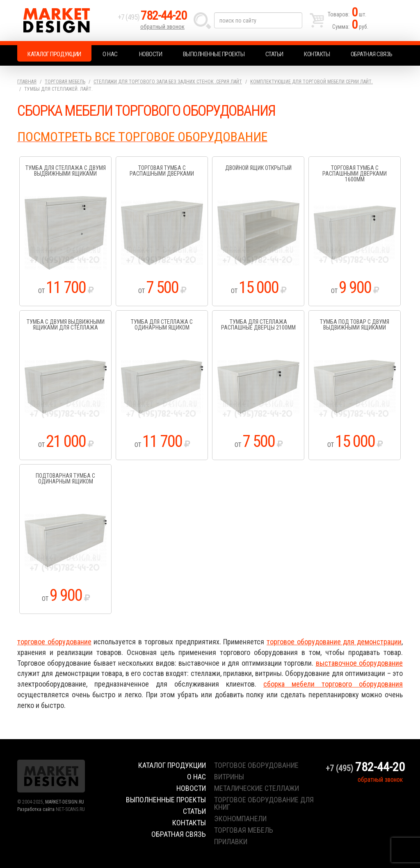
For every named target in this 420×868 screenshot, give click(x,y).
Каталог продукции (54, 54)
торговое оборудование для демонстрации (334, 642)
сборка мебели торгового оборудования (333, 684)
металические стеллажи (257, 788)
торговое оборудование (54, 642)
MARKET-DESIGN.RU (65, 802)
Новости (151, 54)
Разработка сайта (36, 809)
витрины (229, 777)
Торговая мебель (65, 82)
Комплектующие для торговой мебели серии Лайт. (312, 82)
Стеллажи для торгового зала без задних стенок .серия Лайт (168, 82)
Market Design (65, 21)
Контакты (317, 54)
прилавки (231, 842)
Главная (27, 82)
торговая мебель (244, 830)
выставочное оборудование (359, 663)
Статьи (274, 54)
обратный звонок (162, 27)
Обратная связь (372, 54)
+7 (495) (152, 17)
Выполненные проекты (214, 54)
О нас (110, 54)
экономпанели (240, 819)
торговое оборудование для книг (264, 803)
